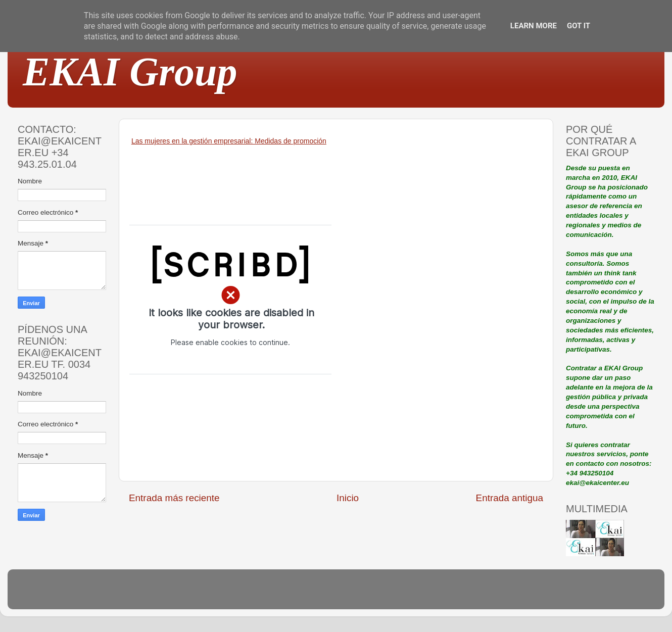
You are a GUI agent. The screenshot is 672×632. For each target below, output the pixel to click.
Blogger (402, 594)
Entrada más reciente (174, 498)
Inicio (348, 498)
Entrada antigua (510, 498)
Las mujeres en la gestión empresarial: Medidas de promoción (229, 141)
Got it (579, 26)
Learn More (534, 26)
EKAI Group (130, 72)
